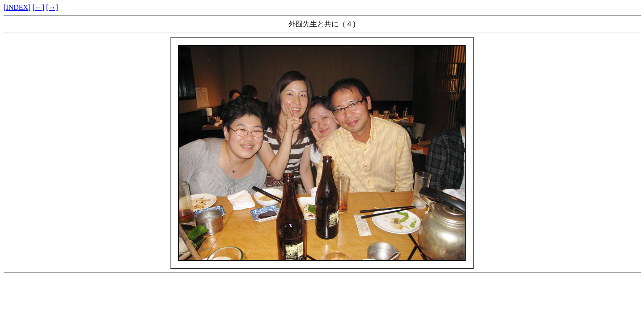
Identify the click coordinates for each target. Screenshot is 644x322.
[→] (52, 7)
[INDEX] (17, 7)
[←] (38, 7)
